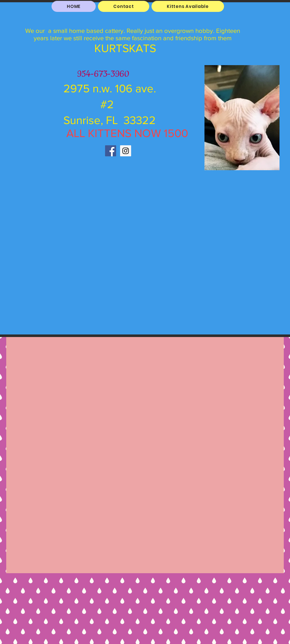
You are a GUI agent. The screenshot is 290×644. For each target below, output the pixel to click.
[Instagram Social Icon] (126, 151)
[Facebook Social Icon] (111, 151)
